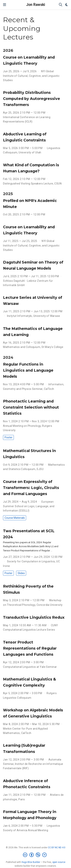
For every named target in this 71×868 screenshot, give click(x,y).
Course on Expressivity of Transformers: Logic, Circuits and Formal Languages (31, 488)
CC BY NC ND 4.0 (57, 848)
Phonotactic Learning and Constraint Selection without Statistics (31, 407)
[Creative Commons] (35, 855)
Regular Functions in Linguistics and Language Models (28, 370)
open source (59, 862)
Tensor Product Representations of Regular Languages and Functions (30, 648)
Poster (9, 437)
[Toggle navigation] (5, 5)
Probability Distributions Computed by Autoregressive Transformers (32, 99)
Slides (21, 573)
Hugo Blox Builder (31, 862)
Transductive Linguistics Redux (34, 617)
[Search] (61, 5)
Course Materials (15, 518)
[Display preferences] (67, 5)
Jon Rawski (36, 5)
